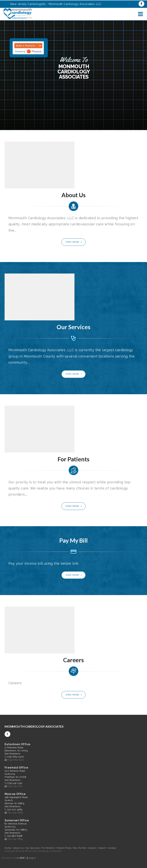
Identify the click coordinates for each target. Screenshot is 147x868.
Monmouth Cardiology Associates (34, 726)
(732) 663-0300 (16, 757)
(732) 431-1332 (15, 783)
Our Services (33, 848)
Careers (92, 848)
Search (102, 848)
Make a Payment (26, 46)
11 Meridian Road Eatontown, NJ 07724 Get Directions (16, 751)
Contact (112, 848)
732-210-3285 (15, 809)
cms (20, 858)
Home (8, 848)
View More (73, 242)
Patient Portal (64, 848)
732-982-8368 (15, 836)
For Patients (48, 848)
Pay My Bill (80, 848)
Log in (32, 858)
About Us (19, 848)
